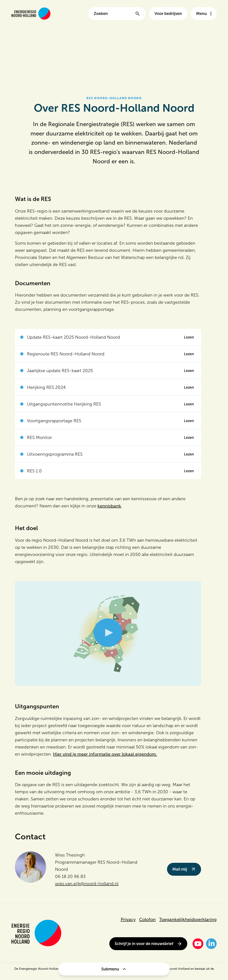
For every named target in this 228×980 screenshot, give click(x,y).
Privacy (128, 919)
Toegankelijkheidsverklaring (188, 919)
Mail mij (184, 869)
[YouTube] (198, 944)
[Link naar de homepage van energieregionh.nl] (31, 13)
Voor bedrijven (168, 14)
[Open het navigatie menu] (204, 14)
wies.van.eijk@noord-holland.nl (87, 884)
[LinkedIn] (211, 944)
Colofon (147, 919)
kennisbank (109, 506)
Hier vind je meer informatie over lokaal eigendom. (105, 754)
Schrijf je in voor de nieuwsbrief (148, 944)
